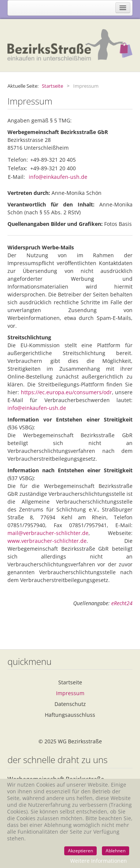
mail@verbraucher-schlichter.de (48, 533)
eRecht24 (122, 603)
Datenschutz (70, 704)
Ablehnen (116, 851)
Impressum (70, 693)
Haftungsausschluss (70, 715)
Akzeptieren (80, 851)
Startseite (70, 682)
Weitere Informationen (99, 861)
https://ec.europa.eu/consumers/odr (66, 392)
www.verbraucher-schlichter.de (47, 541)
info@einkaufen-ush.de (58, 177)
